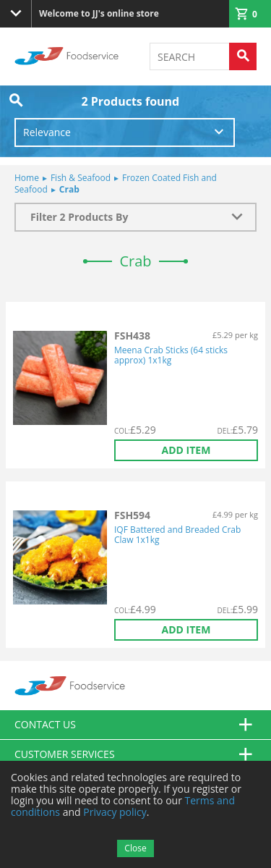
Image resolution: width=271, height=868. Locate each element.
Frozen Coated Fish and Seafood (116, 184)
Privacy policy (115, 812)
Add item (186, 450)
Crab (65, 189)
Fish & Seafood (77, 178)
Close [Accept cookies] (135, 848)
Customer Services (135, 754)
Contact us (135, 725)
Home (27, 178)
